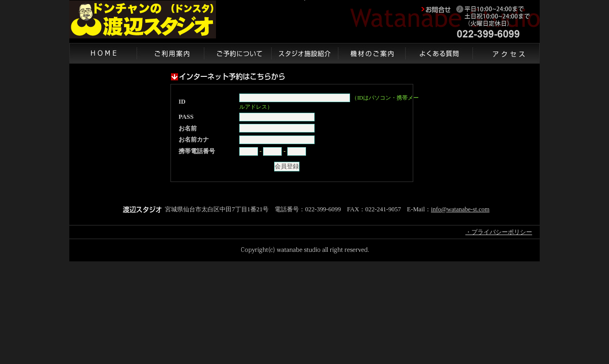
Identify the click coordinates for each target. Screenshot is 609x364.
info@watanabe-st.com (460, 209)
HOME (103, 53)
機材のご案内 (372, 53)
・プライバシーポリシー (499, 232)
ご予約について (237, 53)
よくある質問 (439, 53)
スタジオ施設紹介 (304, 53)
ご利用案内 (170, 53)
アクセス (506, 53)
